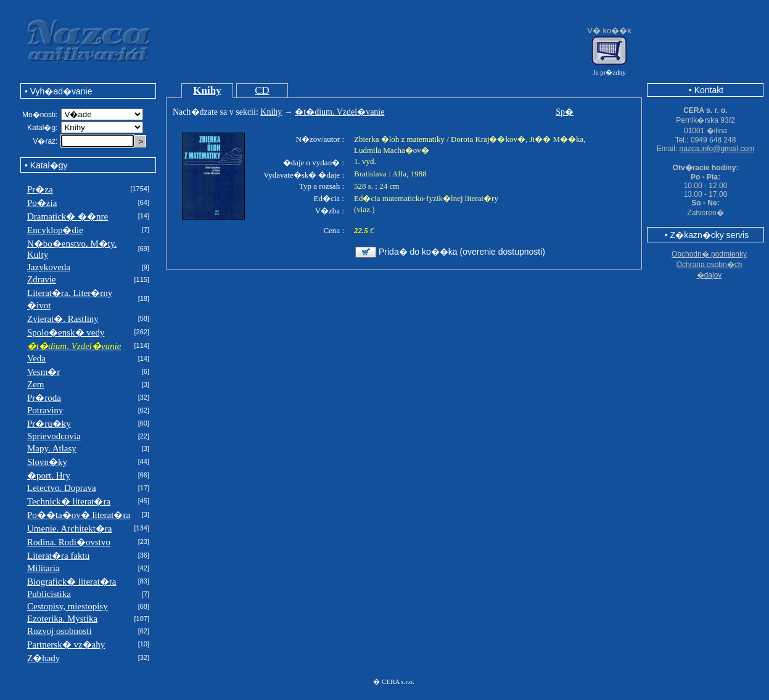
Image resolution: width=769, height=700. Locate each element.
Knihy (207, 90)
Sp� (565, 112)
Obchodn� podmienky (709, 254)
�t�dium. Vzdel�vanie (339, 112)
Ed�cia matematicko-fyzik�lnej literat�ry (426, 198)
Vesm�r (43, 372)
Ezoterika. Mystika (62, 619)
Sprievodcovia (54, 436)
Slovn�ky (47, 462)
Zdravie (42, 279)
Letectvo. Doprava (62, 488)
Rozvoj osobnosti (60, 631)
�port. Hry (49, 476)
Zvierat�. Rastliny (63, 319)
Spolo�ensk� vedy (66, 332)
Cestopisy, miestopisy (68, 606)
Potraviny (45, 410)
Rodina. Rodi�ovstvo (69, 542)
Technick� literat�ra (69, 501)
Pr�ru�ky (49, 424)
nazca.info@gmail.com (717, 149)
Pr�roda (44, 398)
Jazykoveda (49, 267)
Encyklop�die (55, 230)
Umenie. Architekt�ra (69, 529)
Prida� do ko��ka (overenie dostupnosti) (462, 252)
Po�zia (42, 203)
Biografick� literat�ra (72, 582)
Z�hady (43, 658)
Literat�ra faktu (58, 556)
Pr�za (40, 189)
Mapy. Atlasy (52, 448)
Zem (36, 384)
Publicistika (49, 594)
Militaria (43, 568)
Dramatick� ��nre (68, 216)
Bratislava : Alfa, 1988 (390, 174)
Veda (36, 358)
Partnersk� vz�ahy (66, 644)
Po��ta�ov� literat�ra (79, 515)
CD (262, 90)
